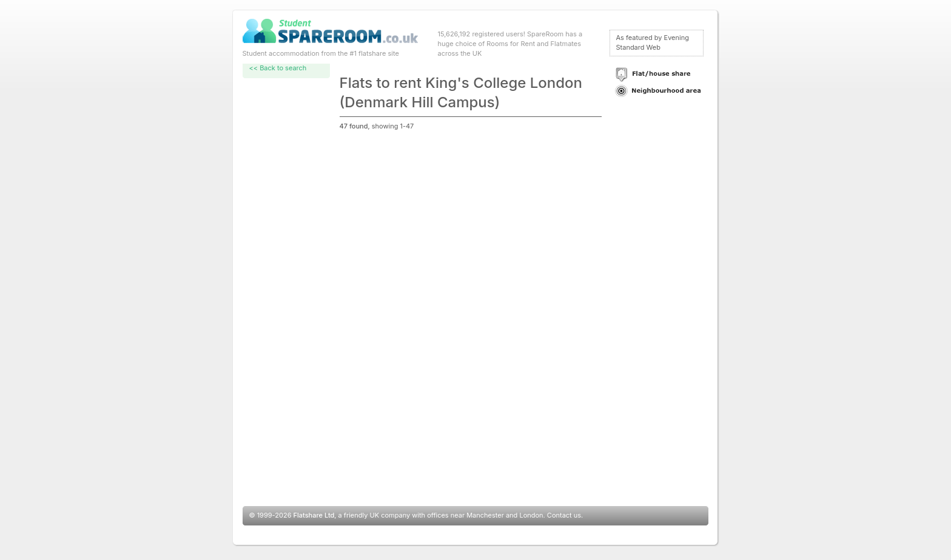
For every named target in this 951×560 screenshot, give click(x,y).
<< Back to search (278, 68)
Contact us (564, 515)
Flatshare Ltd (314, 515)
